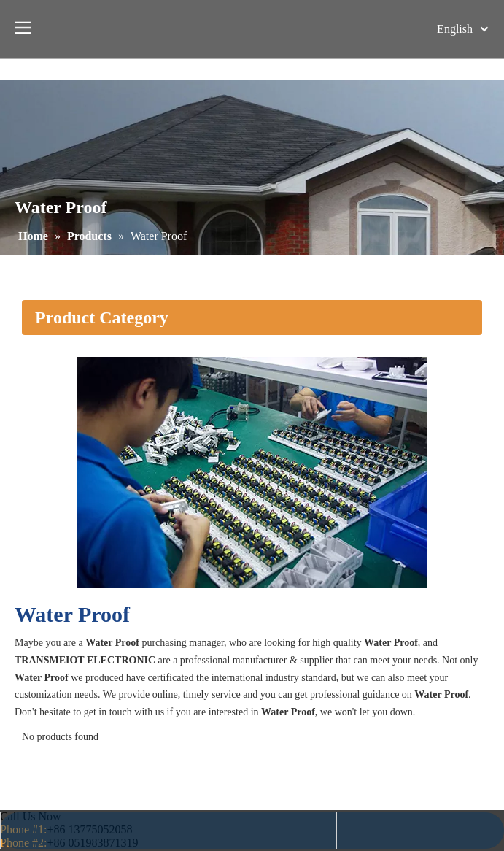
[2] (252, 472)
